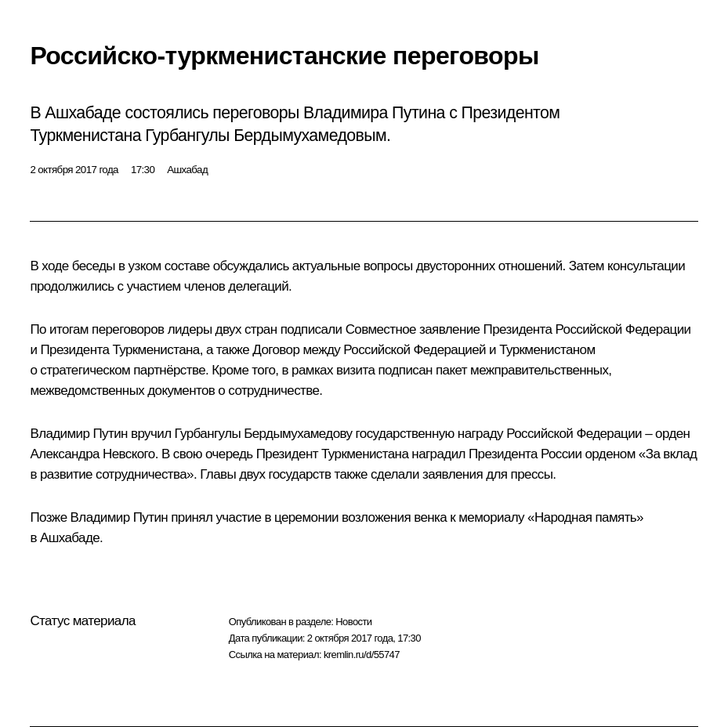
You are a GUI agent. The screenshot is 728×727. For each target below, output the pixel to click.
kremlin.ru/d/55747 (362, 655)
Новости (353, 622)
